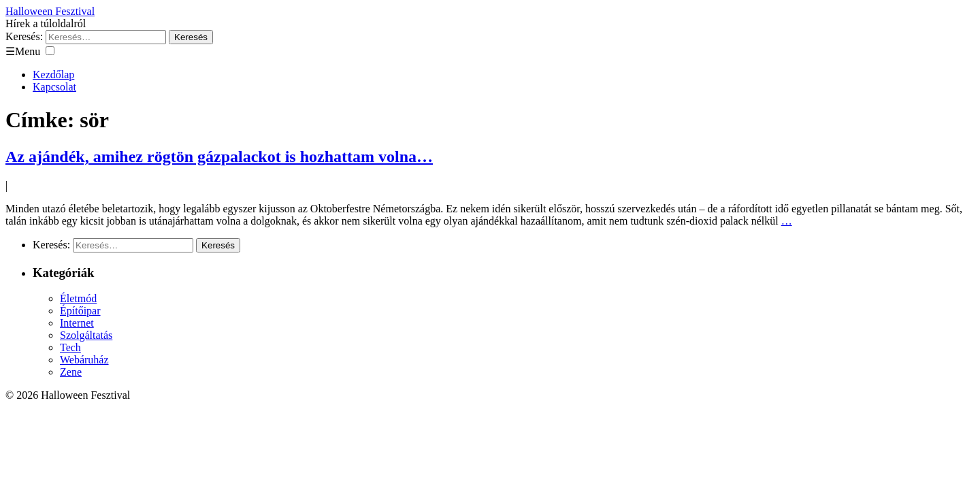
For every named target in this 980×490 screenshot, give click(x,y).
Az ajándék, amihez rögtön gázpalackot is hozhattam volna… (219, 157)
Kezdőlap (53, 75)
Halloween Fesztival (50, 11)
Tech (70, 347)
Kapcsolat (54, 87)
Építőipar (80, 311)
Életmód (78, 298)
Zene (71, 372)
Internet (77, 323)
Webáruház (84, 360)
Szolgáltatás (86, 335)
